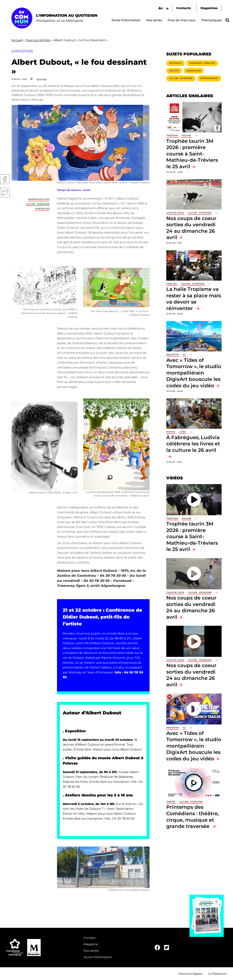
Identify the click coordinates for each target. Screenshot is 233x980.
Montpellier (42, 209)
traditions (172, 135)
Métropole (175, 63)
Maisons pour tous (39, 199)
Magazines (209, 8)
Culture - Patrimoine (38, 204)
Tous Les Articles (38, 40)
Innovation (173, 355)
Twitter (5, 193)
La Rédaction (217, 974)
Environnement (209, 78)
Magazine (91, 944)
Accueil (17, 40)
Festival (171, 432)
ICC (184, 355)
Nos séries (154, 20)
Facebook (5, 179)
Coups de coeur (175, 213)
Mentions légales (191, 974)
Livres (183, 432)
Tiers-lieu (172, 284)
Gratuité (174, 71)
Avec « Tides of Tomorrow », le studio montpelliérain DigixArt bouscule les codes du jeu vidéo (194, 373)
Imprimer (42, 79)
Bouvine (187, 135)
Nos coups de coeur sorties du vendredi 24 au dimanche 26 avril (191, 675)
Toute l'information (126, 20)
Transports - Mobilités (202, 63)
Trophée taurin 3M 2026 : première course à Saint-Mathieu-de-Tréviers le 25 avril (192, 154)
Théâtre (171, 802)
